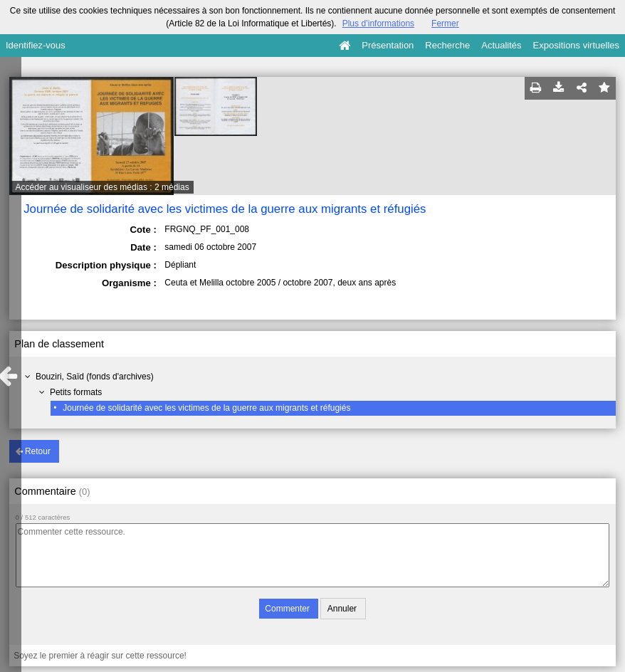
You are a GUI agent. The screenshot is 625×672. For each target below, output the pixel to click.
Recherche (447, 45)
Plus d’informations (378, 23)
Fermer (445, 23)
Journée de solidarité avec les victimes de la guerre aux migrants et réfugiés (206, 408)
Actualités (501, 45)
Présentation (388, 45)
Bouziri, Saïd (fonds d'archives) (95, 377)
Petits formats (76, 392)
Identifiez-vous (36, 45)
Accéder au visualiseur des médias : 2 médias (103, 187)
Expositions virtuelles (576, 45)
